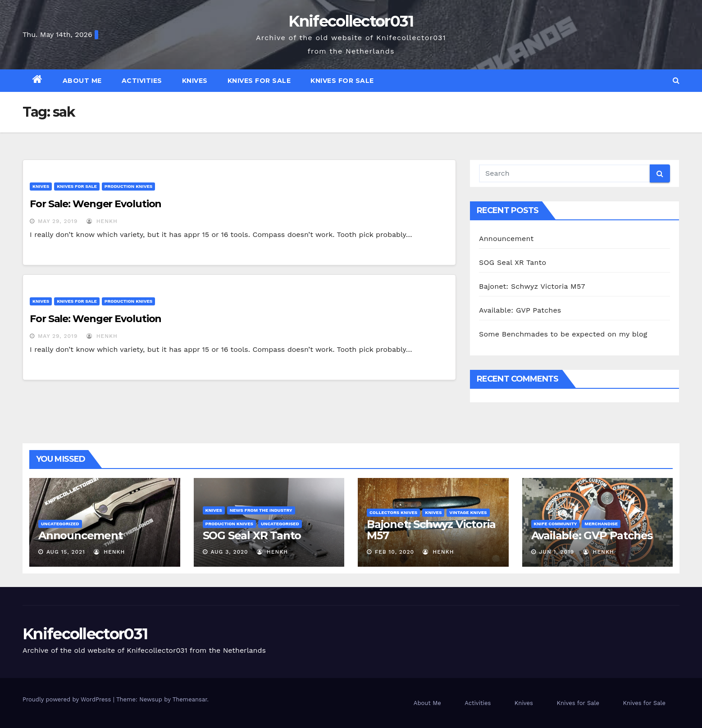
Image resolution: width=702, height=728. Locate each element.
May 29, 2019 (58, 221)
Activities (142, 81)
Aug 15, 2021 (66, 552)
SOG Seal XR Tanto (513, 262)
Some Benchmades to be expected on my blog (563, 334)
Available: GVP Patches (520, 310)
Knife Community (556, 524)
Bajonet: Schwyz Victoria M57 (532, 286)
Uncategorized (60, 524)
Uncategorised (280, 524)
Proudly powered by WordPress (68, 699)
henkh (102, 221)
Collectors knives (393, 512)
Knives (195, 81)
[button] (676, 80)
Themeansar (190, 699)
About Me (82, 81)
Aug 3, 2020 (229, 552)
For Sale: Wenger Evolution (96, 204)
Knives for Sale (259, 81)
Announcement (506, 239)
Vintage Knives (468, 512)
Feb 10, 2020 (394, 552)
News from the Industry (261, 510)
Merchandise (601, 524)
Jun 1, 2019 (556, 552)
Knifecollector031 (351, 21)
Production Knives (128, 186)
